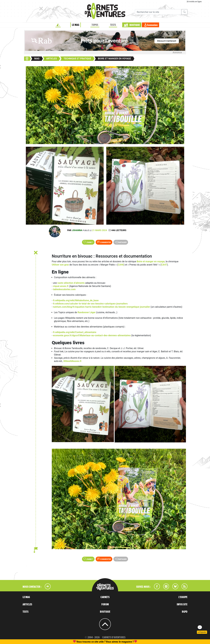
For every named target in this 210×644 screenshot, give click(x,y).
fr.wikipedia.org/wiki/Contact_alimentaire (75, 332)
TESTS (113, 25)
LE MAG (76, 25)
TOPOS (95, 25)
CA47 (164, 265)
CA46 (121, 265)
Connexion (152, 25)
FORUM (105, 604)
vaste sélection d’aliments (71, 283)
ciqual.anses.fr (61, 286)
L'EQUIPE (183, 597)
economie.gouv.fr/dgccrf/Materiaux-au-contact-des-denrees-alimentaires (92, 335)
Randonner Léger (87, 312)
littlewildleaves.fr (72, 361)
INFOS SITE (182, 604)
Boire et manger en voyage (151, 261)
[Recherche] (158, 12)
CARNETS (105, 597)
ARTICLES (27, 604)
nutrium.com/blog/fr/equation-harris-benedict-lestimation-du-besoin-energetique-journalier (101, 307)
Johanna (77, 230)
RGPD (185, 612)
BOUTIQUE (135, 25)
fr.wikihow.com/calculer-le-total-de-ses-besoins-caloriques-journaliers (90, 304)
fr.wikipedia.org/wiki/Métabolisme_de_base (76, 300)
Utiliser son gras (60, 265)
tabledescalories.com (64, 289)
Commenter (104, 242)
